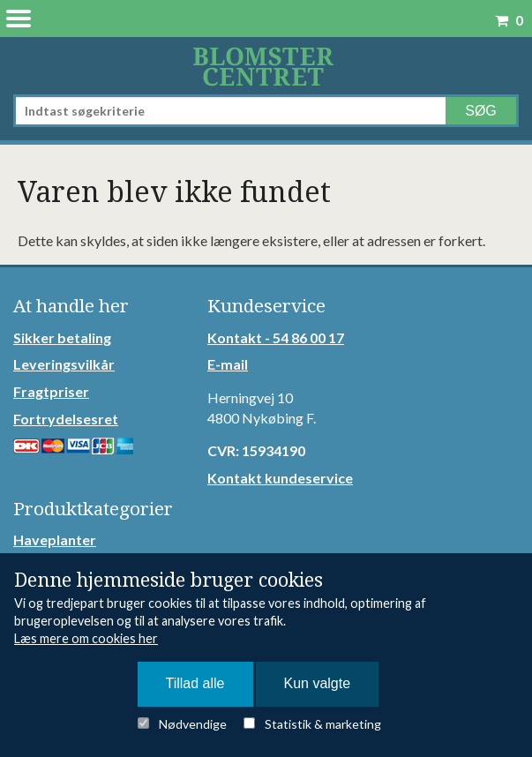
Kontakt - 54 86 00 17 (276, 337)
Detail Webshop (266, 66)
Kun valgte (318, 683)
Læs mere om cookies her (86, 638)
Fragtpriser (51, 391)
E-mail (228, 364)
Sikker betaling (62, 337)
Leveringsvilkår (64, 364)
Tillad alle (195, 683)
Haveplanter (55, 540)
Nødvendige (193, 724)
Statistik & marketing (323, 724)
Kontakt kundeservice (280, 478)
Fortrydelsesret (66, 419)
